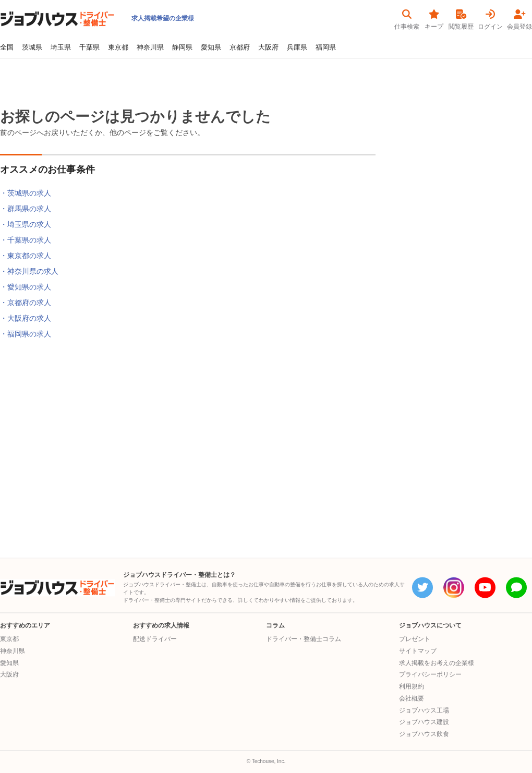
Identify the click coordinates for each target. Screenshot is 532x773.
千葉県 (89, 47)
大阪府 (268, 47)
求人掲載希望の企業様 (163, 18)
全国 (7, 47)
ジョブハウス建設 (424, 722)
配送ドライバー (155, 639)
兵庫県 (297, 47)
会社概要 (412, 698)
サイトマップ (418, 651)
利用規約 (412, 686)
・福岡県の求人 (26, 334)
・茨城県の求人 (26, 193)
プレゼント (415, 639)
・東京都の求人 (26, 256)
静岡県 (182, 47)
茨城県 (32, 47)
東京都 (118, 47)
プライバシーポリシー (430, 675)
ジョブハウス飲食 (424, 734)
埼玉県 (61, 47)
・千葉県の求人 (26, 240)
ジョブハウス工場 (424, 710)
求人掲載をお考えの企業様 (437, 663)
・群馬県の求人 (26, 209)
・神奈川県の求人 (29, 271)
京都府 (240, 47)
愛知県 (211, 47)
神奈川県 (150, 47)
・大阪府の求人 (26, 318)
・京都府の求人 (26, 303)
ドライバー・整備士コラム (304, 639)
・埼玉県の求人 (26, 224)
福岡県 (326, 47)
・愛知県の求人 (26, 287)
